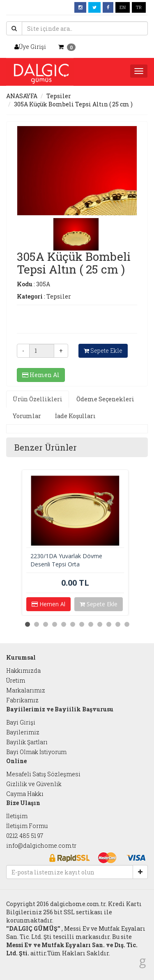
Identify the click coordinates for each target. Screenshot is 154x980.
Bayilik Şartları (27, 742)
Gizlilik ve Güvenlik (34, 784)
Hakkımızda (23, 671)
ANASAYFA (22, 96)
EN (123, 7)
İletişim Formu (27, 826)
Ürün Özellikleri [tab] (38, 399)
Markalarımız (26, 690)
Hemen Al (41, 375)
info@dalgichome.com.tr (41, 845)
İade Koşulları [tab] (75, 416)
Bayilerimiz (23, 732)
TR (139, 7)
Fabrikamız (22, 700)
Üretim (16, 680)
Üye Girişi (30, 47)
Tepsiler (59, 96)
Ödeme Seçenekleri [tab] (105, 399)
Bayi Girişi (21, 722)
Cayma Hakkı (25, 794)
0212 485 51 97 (25, 836)
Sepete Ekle (103, 351)
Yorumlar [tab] (27, 416)
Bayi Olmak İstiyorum (36, 752)
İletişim (17, 816)
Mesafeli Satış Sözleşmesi (43, 774)
